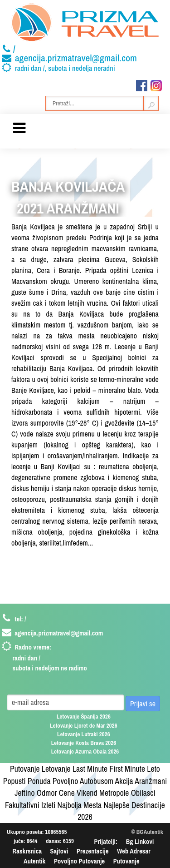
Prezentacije (93, 851)
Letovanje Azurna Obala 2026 (85, 751)
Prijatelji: (106, 841)
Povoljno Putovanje (79, 861)
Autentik (34, 861)
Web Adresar (134, 851)
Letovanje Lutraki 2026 (84, 734)
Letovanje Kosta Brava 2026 (84, 743)
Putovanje (126, 861)
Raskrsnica (27, 851)
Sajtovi (59, 851)
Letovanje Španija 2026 (84, 717)
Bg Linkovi (140, 841)
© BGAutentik (147, 832)
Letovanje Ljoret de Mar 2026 (84, 726)
